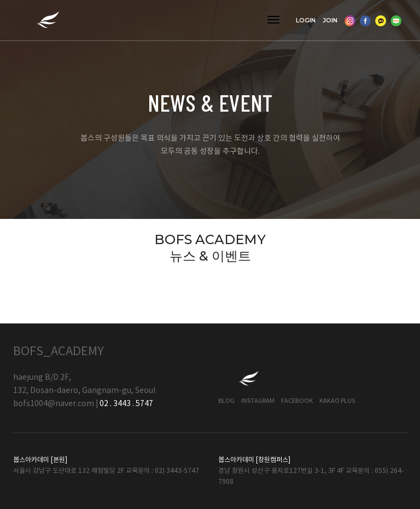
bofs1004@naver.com (54, 404)
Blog (226, 401)
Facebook (297, 401)
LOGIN (306, 20)
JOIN (330, 20)
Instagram (258, 401)
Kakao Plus (337, 401)
